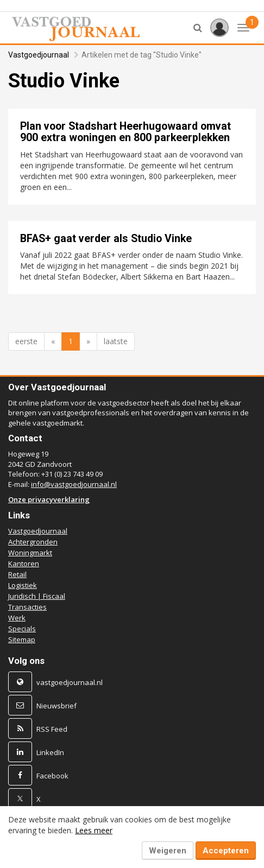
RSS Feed (52, 729)
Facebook (52, 776)
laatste (116, 341)
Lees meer (94, 830)
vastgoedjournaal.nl (70, 682)
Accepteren (226, 851)
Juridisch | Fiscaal (37, 596)
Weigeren (168, 851)
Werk (17, 618)
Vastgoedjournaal (39, 55)
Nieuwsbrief (56, 706)
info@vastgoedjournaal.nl (74, 484)
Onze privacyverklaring (49, 499)
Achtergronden (33, 542)
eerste (26, 341)
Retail (17, 574)
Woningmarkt (30, 553)
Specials (22, 629)
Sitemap (22, 639)
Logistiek (23, 585)
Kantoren (24, 563)
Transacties (27, 607)
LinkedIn (50, 752)
